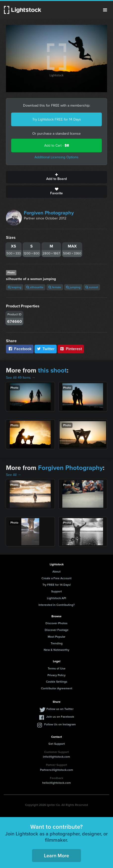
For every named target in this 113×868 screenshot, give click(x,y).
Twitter (46, 349)
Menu (105, 10)
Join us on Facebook (60, 717)
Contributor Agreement (57, 688)
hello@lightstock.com (56, 783)
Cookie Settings (57, 682)
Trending (57, 643)
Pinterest (71, 349)
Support (56, 591)
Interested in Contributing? (57, 605)
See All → (14, 475)
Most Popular (56, 637)
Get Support (57, 744)
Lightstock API (56, 598)
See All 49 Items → (21, 378)
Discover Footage (57, 630)
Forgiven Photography (49, 213)
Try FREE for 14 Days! (57, 585)
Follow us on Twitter (60, 709)
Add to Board (56, 177)
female (55, 287)
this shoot (52, 370)
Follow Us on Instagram (60, 724)
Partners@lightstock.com (56, 770)
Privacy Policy (56, 675)
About (56, 572)
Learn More (56, 856)
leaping (15, 287)
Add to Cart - (57, 145)
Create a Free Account (56, 578)
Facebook (20, 349)
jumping (73, 287)
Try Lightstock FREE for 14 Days (57, 119)
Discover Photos (56, 623)
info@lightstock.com (56, 757)
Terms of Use (57, 668)
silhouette (35, 287)
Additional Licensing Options (56, 157)
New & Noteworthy (56, 650)
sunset (92, 287)
